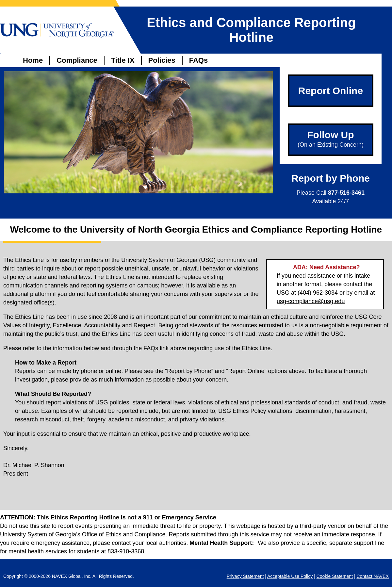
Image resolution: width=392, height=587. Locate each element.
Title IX (123, 60)
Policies (162, 60)
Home (33, 60)
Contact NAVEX (373, 576)
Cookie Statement (335, 576)
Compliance (77, 60)
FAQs (198, 60)
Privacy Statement (245, 576)
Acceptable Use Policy (290, 576)
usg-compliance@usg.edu (311, 301)
